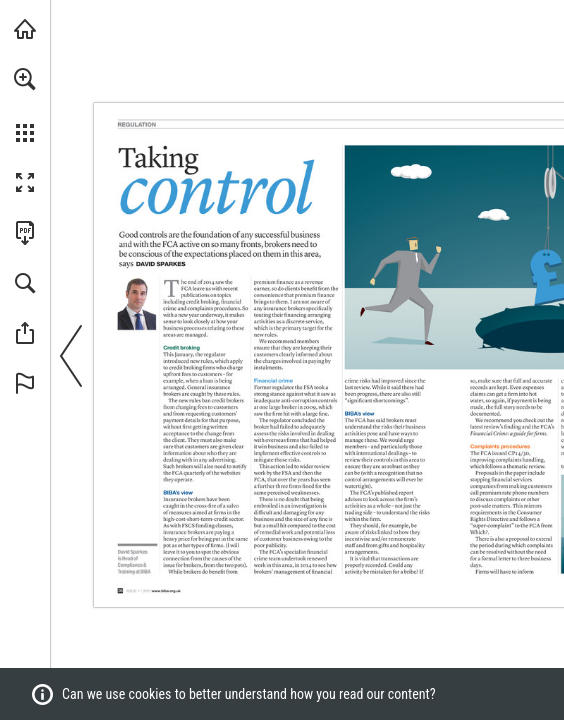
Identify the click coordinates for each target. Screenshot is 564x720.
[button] (25, 79)
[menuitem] (25, 105)
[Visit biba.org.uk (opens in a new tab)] (25, 29)
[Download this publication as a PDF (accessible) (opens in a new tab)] (25, 233)
